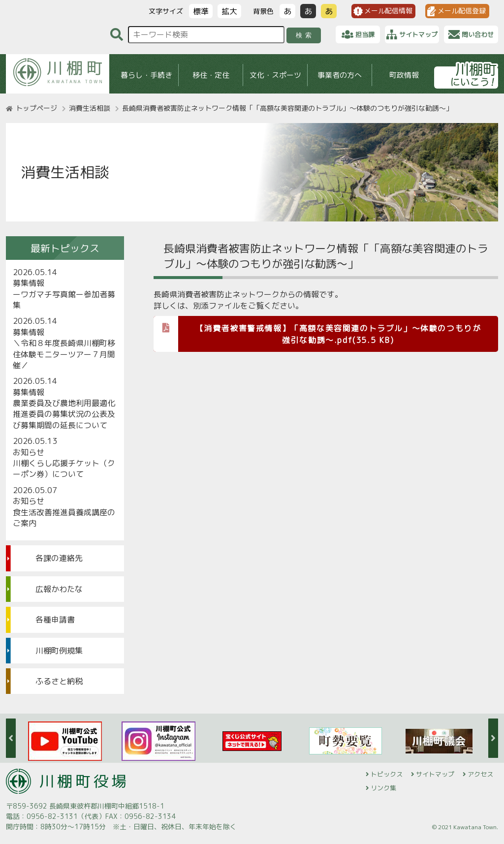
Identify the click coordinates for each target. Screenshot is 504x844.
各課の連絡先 (59, 558)
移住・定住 (211, 75)
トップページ (36, 108)
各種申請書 (55, 620)
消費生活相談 (90, 108)
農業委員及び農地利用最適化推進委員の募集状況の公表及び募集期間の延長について (64, 414)
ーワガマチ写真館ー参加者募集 (64, 300)
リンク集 (383, 788)
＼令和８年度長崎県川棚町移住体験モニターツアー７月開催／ (64, 354)
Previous (11, 738)
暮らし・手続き (146, 75)
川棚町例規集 (59, 651)
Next (493, 738)
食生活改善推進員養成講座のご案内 (64, 518)
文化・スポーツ (275, 75)
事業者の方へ (340, 75)
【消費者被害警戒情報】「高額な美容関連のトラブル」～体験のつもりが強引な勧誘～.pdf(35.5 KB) (317, 331)
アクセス (480, 774)
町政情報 (404, 75)
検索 (305, 35)
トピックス (387, 774)
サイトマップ (435, 774)
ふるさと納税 (59, 681)
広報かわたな (59, 589)
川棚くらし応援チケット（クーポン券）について (64, 469)
